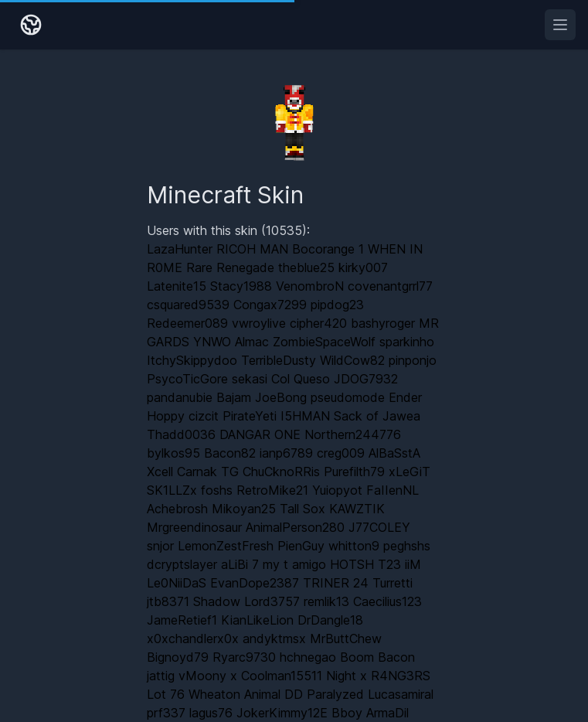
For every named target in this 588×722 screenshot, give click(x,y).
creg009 (341, 453)
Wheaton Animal (235, 694)
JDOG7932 (366, 379)
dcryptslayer (182, 564)
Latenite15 (177, 286)
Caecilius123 (387, 601)
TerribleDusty (279, 360)
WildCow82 (352, 360)
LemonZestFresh (226, 546)
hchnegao (308, 657)
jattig (161, 676)
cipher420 (318, 323)
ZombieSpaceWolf (324, 342)
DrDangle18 (330, 620)
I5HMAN (305, 416)
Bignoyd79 (178, 657)
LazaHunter (180, 249)
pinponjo (413, 360)
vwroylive (259, 323)
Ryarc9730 (244, 657)
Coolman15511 (282, 676)
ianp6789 (286, 453)
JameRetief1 (182, 620)
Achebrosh (177, 509)
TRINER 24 (336, 583)
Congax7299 (270, 305)
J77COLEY (379, 527)
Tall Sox (302, 509)
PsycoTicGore (187, 379)
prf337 (166, 713)
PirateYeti (250, 416)
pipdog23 (337, 305)
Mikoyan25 (244, 509)
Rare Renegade (230, 267)
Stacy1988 (241, 286)
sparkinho (407, 342)
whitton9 (354, 546)
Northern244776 (353, 434)
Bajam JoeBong (262, 397)
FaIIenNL (393, 490)
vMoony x (208, 676)
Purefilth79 (354, 472)
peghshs (407, 546)
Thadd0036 (181, 434)
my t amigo (294, 564)
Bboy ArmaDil (370, 713)
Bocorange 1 (328, 249)
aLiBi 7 (240, 564)
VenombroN (310, 286)
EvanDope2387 (255, 583)
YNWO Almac (231, 342)
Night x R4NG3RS (378, 676)
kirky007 (363, 267)
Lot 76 (166, 694)
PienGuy (301, 546)
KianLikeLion (257, 620)
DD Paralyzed (324, 694)
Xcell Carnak (182, 472)
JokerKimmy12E (282, 713)
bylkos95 (173, 453)
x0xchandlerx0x (193, 639)
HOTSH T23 (365, 564)
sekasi (250, 379)
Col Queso (301, 379)
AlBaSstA (394, 453)
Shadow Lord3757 (246, 601)
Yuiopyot (337, 490)
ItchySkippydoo (192, 360)
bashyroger (383, 323)
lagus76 (211, 713)
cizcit (204, 416)
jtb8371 (168, 601)
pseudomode (348, 397)
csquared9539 (188, 305)
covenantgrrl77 (390, 286)
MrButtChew (346, 639)
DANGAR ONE (260, 434)
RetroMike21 (272, 490)
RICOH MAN (252, 249)
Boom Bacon (377, 657)
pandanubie (180, 397)
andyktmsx (274, 639)
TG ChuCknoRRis (270, 472)
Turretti (393, 583)
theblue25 (306, 267)
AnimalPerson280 (295, 527)
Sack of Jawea (377, 416)
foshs (217, 490)
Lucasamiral (401, 694)
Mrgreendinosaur (194, 527)
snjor (160, 546)
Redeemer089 (187, 323)
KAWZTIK (357, 509)
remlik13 (326, 601)
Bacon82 (230, 453)
